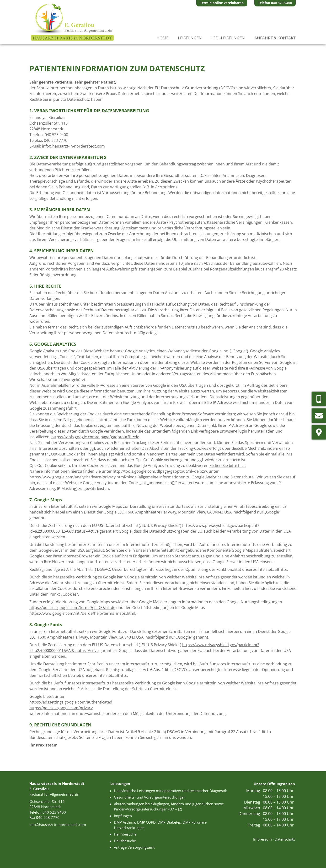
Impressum (262, 839)
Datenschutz (285, 839)
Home (162, 38)
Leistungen (190, 38)
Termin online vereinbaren (222, 3)
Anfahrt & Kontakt (275, 38)
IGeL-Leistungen (228, 38)
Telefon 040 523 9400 (275, 3)
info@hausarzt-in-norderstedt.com (73, 146)
